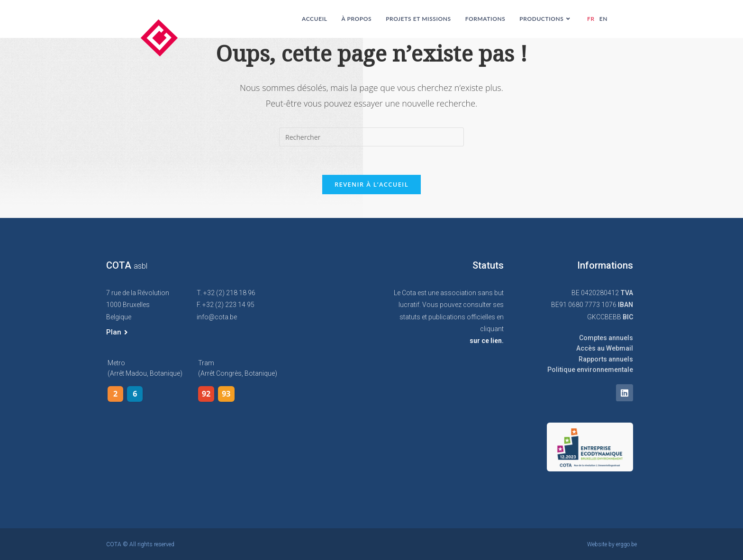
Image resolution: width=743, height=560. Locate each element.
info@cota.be (217, 317)
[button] (117, 333)
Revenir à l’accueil (371, 184)
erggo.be (626, 544)
